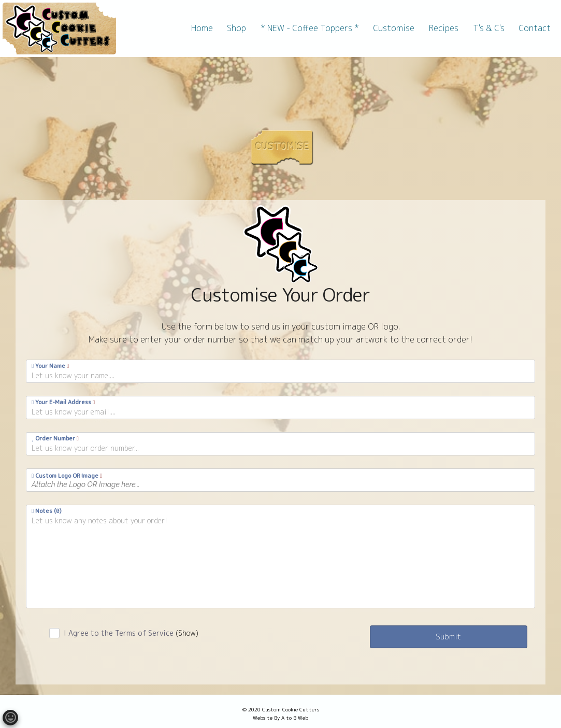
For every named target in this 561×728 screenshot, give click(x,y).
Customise (394, 28)
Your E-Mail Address (63, 402)
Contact (535, 28)
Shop (236, 28)
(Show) (187, 633)
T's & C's (489, 28)
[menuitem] (202, 28)
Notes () (47, 511)
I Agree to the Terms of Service (131, 633)
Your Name (50, 366)
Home (202, 28)
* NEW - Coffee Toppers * (310, 28)
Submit (448, 637)
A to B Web (295, 718)
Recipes (444, 28)
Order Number (55, 438)
